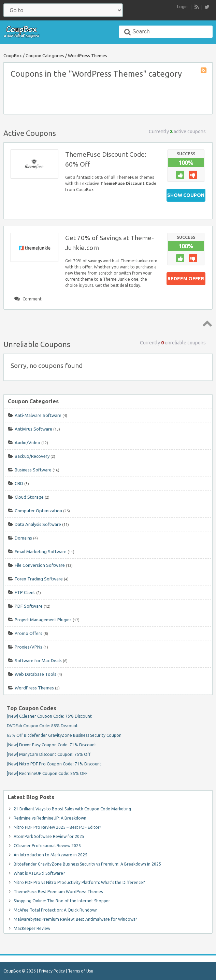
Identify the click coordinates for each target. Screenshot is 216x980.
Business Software (33, 470)
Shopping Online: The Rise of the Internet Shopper (62, 901)
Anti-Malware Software (38, 415)
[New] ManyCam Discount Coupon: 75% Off (49, 754)
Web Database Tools (35, 674)
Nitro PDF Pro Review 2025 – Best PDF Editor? (57, 827)
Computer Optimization (38, 511)
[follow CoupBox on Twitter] (207, 7)
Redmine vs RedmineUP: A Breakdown (50, 818)
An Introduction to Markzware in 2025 (51, 855)
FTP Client (25, 592)
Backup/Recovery (32, 456)
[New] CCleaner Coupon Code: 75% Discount (49, 716)
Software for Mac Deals (38, 660)
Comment (32, 299)
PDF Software (29, 606)
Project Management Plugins (43, 620)
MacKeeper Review (32, 928)
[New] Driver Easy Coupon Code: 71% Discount (52, 745)
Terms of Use (81, 971)
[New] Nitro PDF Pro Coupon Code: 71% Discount (54, 764)
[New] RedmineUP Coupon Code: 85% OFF (47, 773)
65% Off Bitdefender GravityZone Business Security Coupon (64, 735)
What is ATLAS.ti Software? (39, 873)
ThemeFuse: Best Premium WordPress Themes (58, 892)
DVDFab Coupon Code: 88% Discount (42, 726)
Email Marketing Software (41, 551)
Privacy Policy (52, 971)
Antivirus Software (33, 429)
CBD (19, 483)
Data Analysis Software (38, 524)
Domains (23, 538)
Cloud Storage (29, 497)
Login (182, 7)
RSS (197, 7)
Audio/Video (27, 442)
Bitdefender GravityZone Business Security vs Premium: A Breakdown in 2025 (87, 864)
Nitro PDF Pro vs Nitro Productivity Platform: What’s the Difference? (79, 882)
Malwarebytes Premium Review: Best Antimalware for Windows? (75, 919)
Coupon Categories (45, 56)
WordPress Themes (34, 688)
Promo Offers (28, 633)
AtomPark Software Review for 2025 (49, 836)
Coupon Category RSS (204, 71)
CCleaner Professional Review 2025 (47, 846)
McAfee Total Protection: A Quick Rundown (56, 910)
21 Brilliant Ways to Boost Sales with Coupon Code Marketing (72, 809)
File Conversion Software (40, 565)
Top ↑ (206, 323)
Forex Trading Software (39, 579)
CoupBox (13, 56)
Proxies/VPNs (28, 647)
